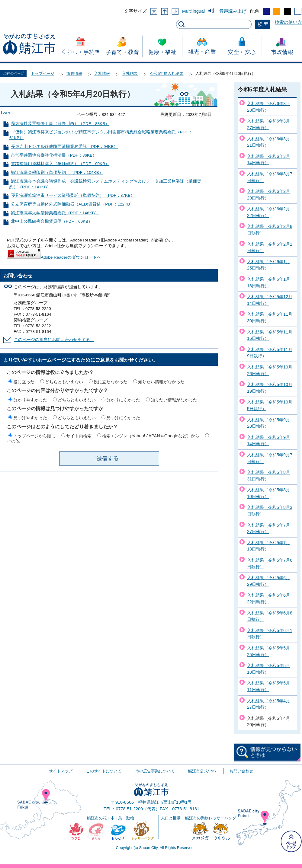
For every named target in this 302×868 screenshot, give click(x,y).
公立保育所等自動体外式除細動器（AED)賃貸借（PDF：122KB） (72, 204)
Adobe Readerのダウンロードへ (54, 257)
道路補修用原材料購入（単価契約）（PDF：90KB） (60, 164)
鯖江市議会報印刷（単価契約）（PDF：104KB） (57, 172)
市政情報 (74, 73)
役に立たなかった (111, 382)
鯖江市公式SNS (202, 771)
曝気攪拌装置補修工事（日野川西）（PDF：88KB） (60, 124)
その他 (13, 441)
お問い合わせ (241, 771)
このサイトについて (104, 771)
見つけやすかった (30, 418)
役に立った (24, 382)
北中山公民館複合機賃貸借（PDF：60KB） (52, 221)
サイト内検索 (79, 436)
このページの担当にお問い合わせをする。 (54, 340)
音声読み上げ (233, 11)
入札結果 (130, 73)
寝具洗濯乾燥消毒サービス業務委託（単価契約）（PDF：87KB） (73, 195)
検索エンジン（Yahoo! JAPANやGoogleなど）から (151, 436)
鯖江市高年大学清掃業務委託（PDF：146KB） (55, 213)
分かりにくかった (123, 400)
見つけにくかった (123, 418)
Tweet (6, 113)
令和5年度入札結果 (167, 73)
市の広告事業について (155, 771)
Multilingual (193, 11)
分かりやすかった (30, 400)
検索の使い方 (288, 22)
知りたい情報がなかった (161, 382)
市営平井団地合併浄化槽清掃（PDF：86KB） (54, 155)
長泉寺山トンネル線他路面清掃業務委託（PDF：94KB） (64, 147)
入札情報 (102, 73)
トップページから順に (34, 436)
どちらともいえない (64, 382)
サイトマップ (61, 771)
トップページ (43, 73)
